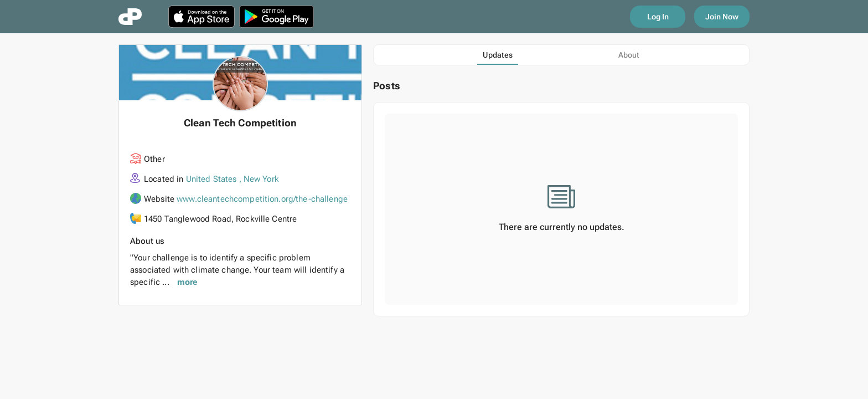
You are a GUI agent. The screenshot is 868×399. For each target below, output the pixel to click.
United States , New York (232, 179)
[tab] (498, 55)
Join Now (722, 17)
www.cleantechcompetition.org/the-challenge (262, 199)
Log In (658, 17)
